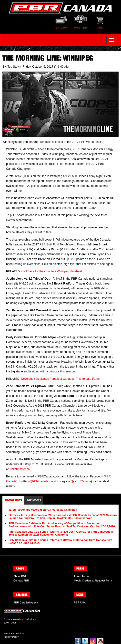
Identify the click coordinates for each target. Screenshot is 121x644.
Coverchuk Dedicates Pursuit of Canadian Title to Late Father (61, 379)
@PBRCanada (39, 481)
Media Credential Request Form (93, 581)
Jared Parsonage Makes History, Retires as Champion (43, 510)
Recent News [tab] (13, 500)
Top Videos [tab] (34, 500)
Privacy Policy (11, 637)
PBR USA (80, 602)
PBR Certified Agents (26, 602)
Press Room (81, 576)
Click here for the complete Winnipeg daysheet (51, 271)
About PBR (20, 576)
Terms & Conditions (14, 633)
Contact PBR (21, 581)
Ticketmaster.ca (20, 469)
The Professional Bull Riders (21, 619)
